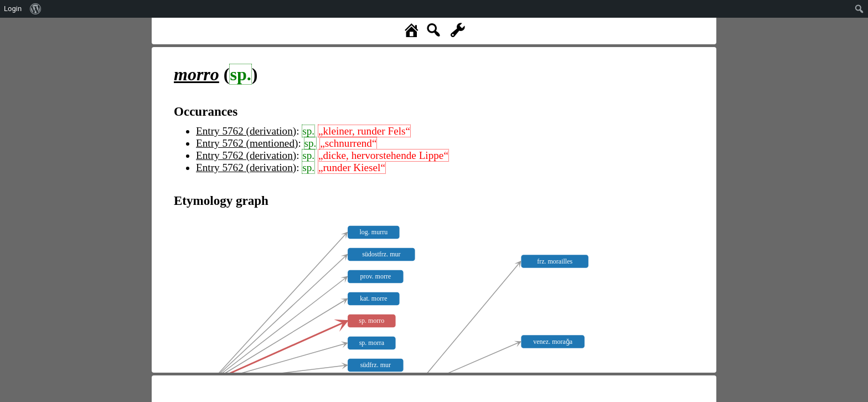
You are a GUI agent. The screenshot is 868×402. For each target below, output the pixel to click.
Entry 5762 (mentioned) (247, 143)
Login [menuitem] (13, 9)
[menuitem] (36, 9)
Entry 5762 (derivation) (246, 131)
